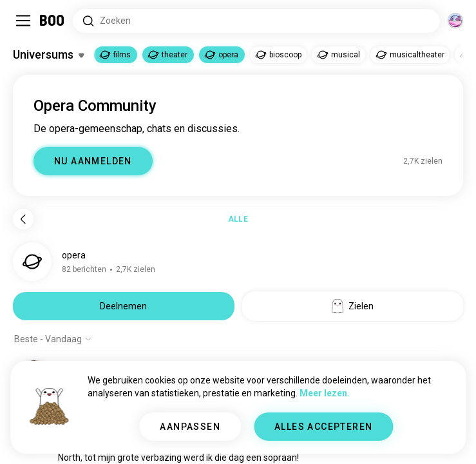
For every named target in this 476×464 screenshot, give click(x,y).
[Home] (52, 21)
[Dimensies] (455, 21)
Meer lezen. (325, 393)
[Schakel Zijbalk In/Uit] (23, 21)
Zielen (353, 306)
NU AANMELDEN (93, 161)
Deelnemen (123, 306)
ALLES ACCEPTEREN (323, 427)
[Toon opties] (53, 339)
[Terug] (23, 219)
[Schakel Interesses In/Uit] (48, 55)
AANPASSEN (190, 427)
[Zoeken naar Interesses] (256, 21)
